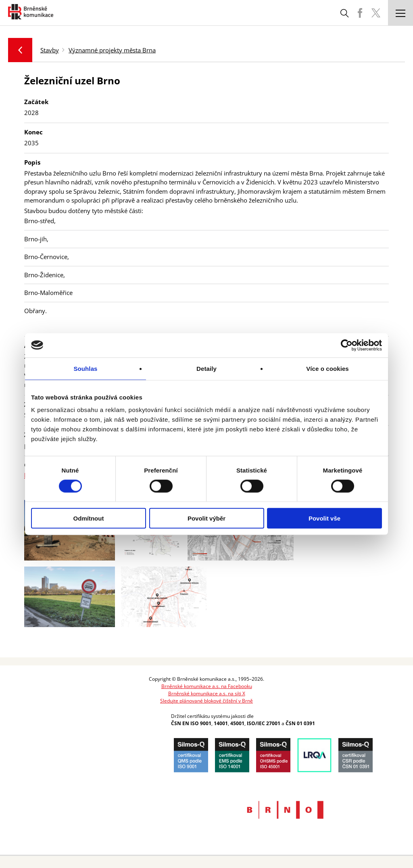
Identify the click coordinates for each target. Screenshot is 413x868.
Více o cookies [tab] (327, 368)
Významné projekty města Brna (112, 50)
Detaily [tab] (206, 368)
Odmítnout (89, 518)
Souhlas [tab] (85, 368)
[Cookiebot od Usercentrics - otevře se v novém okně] (347, 345)
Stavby (50, 50)
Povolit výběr (206, 518)
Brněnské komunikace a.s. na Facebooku (207, 686)
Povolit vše (324, 518)
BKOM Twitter (376, 13)
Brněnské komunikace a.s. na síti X (207, 693)
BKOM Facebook (360, 13)
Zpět (20, 50)
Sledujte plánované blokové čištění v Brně (206, 701)
